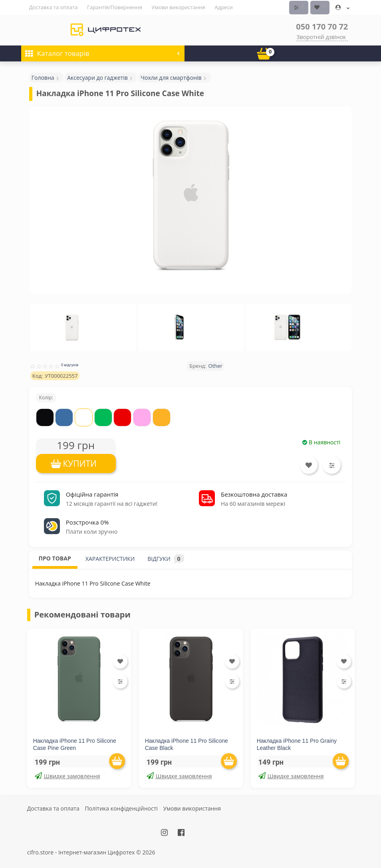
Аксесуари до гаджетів (97, 77)
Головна (43, 77)
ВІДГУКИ (166, 558)
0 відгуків (70, 364)
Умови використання (179, 7)
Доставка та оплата (54, 7)
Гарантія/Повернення (115, 7)
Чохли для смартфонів (171, 77)
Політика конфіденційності (121, 808)
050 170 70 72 (322, 26)
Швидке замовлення (67, 776)
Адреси (223, 7)
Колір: (46, 398)
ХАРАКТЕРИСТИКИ (110, 558)
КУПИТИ (80, 464)
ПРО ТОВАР (55, 558)
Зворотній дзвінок (321, 36)
